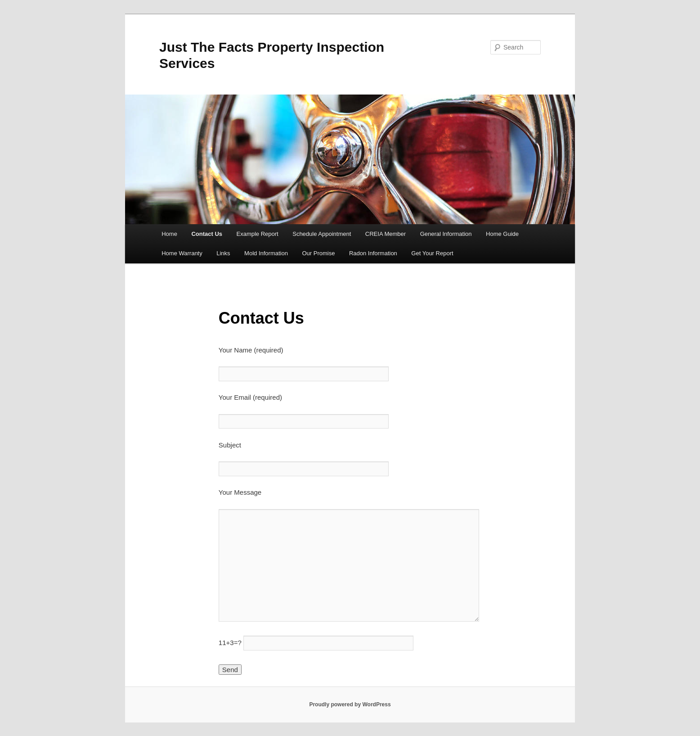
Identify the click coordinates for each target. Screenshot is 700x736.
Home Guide (502, 234)
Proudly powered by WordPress (350, 704)
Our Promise (318, 253)
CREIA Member (386, 234)
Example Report (258, 234)
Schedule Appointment (322, 234)
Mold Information (266, 253)
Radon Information (373, 253)
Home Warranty (182, 253)
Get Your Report (432, 253)
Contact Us (207, 234)
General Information (446, 234)
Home (169, 234)
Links (223, 253)
